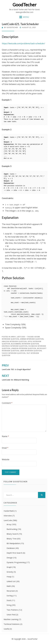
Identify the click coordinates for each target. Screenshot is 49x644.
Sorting (10, 596)
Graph (9, 567)
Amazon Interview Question (14, 341)
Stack (9, 600)
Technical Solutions (12, 624)
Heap (9, 577)
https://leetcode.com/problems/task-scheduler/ (23, 43)
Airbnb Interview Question (32, 339)
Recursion (11, 591)
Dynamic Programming (16, 562)
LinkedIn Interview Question (24, 348)
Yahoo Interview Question (14, 353)
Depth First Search (14, 553)
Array (13, 337)
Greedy (10, 572)
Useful (6, 629)
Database (11, 548)
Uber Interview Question (31, 351)
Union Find (11, 615)
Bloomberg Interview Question (25, 344)
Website (6, 459)
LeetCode (21, 337)
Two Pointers (12, 610)
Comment (7, 403)
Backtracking (12, 529)
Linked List (11, 581)
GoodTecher (24, 5)
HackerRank (9, 511)
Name (5, 436)
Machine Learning (11, 619)
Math (9, 586)
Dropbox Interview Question (15, 346)
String (9, 605)
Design (10, 558)
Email (5, 448)
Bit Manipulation (13, 543)
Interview (8, 516)
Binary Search (12, 534)
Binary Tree (12, 539)
